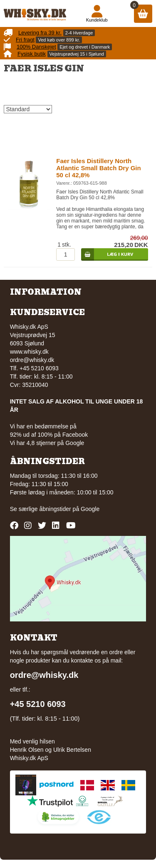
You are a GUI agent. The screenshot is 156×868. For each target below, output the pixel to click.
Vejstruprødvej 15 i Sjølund (77, 54)
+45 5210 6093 (38, 704)
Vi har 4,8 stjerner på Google (47, 443)
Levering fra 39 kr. (40, 33)
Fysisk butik (32, 54)
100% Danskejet (36, 47)
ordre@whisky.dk (32, 360)
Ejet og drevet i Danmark (85, 47)
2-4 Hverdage (79, 33)
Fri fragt (25, 40)
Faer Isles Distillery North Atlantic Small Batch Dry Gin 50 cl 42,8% (98, 168)
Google (90, 509)
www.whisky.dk (29, 352)
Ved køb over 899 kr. (59, 40)
